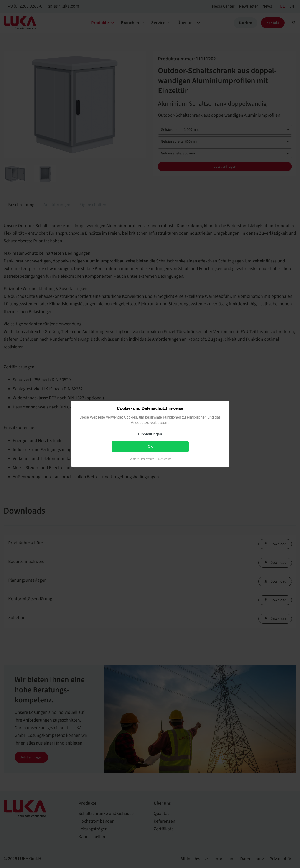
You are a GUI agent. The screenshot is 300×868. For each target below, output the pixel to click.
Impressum (148, 459)
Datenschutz (164, 459)
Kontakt (134, 459)
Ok (150, 447)
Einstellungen (150, 434)
